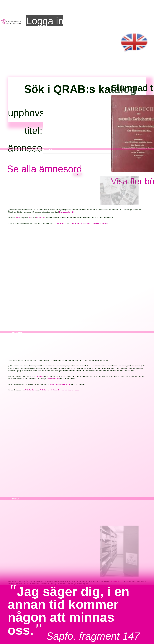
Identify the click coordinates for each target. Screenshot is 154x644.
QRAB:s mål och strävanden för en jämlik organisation (89, 223)
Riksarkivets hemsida (67, 212)
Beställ (18, 218)
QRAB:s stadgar (61, 223)
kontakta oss (41, 218)
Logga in (45, 21)
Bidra (31, 218)
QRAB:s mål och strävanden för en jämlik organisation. (60, 390)
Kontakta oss (116, 582)
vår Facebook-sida (53, 379)
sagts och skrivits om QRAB (60, 384)
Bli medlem (40, 376)
